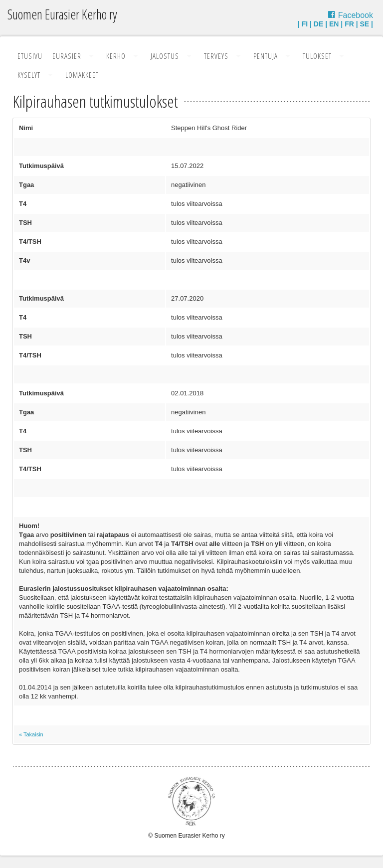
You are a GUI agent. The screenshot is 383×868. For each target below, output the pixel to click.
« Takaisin (31, 734)
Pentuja (266, 56)
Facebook (356, 15)
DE (318, 24)
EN (334, 24)
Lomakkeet (82, 75)
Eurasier (67, 56)
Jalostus (165, 56)
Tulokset (317, 56)
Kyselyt (29, 75)
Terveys (216, 56)
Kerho (116, 56)
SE (365, 24)
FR (349, 24)
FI (305, 24)
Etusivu (30, 56)
